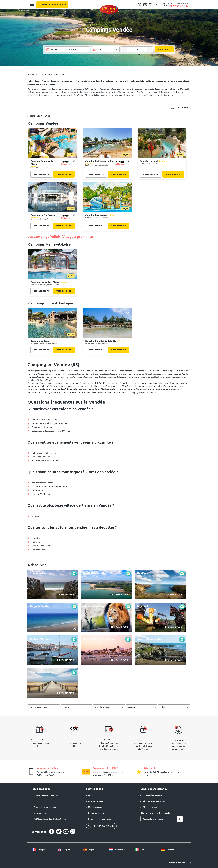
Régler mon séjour (96, 813)
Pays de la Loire (102, 707)
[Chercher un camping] (52, 5)
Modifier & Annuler (97, 807)
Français (38, 850)
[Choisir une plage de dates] (58, 49)
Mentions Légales (42, 813)
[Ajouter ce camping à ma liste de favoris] (73, 132)
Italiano (141, 850)
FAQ (90, 795)
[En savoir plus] (53, 585)
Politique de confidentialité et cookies (51, 819)
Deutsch (167, 850)
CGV (36, 801)
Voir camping (64, 174)
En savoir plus (66, 594)
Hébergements (41, 174)
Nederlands (117, 850)
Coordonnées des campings (46, 795)
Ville (162, 707)
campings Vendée (43, 123)
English (64, 850)
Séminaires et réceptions (154, 801)
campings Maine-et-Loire (49, 244)
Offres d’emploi (150, 807)
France (66, 707)
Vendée (131, 707)
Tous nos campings (38, 707)
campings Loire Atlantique (51, 303)
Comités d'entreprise (152, 795)
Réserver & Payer (96, 801)
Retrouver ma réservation (100, 819)
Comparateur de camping (45, 807)
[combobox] (105, 49)
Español (90, 850)
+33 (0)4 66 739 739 (101, 826)
